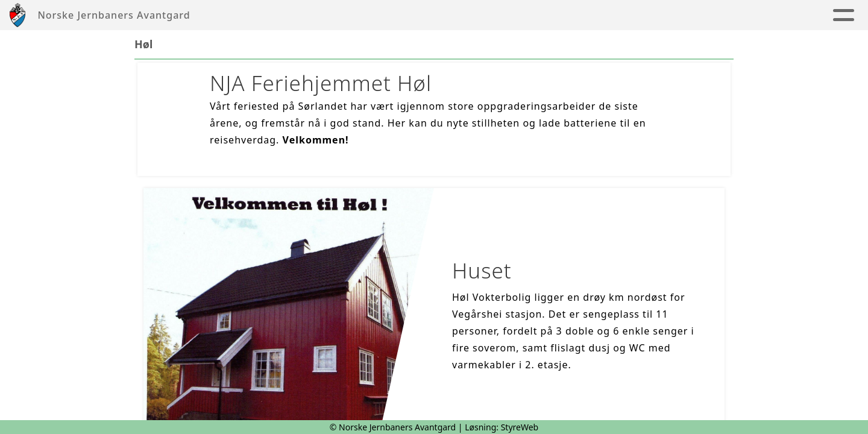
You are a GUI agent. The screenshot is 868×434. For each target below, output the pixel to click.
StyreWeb (520, 427)
